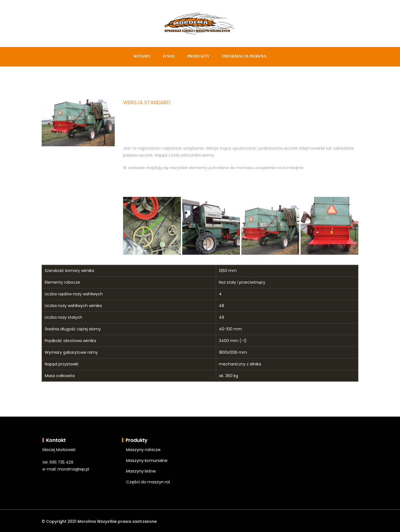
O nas (169, 56)
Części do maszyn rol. (148, 482)
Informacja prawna (244, 56)
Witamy (142, 56)
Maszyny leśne (141, 471)
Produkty (198, 56)
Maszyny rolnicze (143, 450)
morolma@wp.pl (73, 469)
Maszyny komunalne (147, 460)
